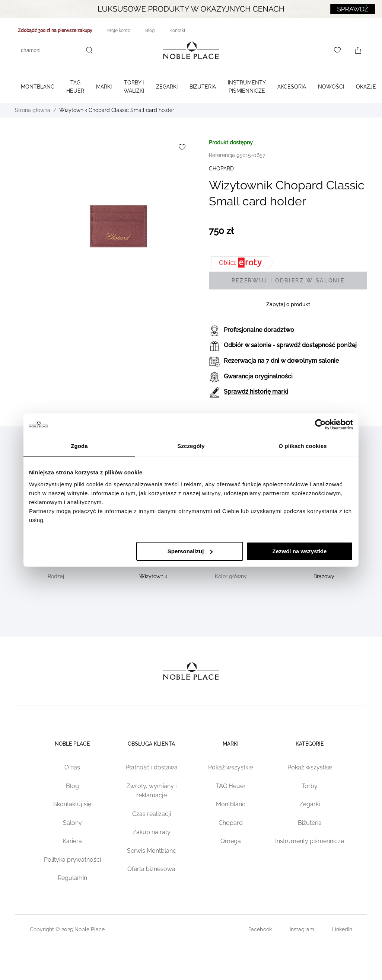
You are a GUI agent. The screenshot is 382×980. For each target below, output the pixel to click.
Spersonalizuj (190, 551)
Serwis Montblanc (152, 851)
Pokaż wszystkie (230, 767)
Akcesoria (292, 87)
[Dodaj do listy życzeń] (182, 147)
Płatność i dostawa (152, 767)
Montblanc (38, 87)
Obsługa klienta (151, 744)
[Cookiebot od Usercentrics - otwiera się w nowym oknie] (320, 425)
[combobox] (57, 50)
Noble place (72, 744)
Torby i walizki (134, 87)
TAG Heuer (75, 87)
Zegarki (167, 87)
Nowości (331, 87)
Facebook (260, 929)
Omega (231, 841)
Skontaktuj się (72, 804)
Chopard (231, 823)
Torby (310, 786)
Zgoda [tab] (79, 446)
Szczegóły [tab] (191, 446)
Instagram (302, 929)
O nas (72, 767)
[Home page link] (191, 50)
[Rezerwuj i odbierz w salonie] (288, 281)
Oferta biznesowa (151, 869)
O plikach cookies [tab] (303, 446)
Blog (72, 786)
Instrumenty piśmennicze (310, 841)
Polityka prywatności (72, 860)
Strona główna (33, 110)
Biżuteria (203, 87)
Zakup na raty (152, 832)
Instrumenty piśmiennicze (247, 87)
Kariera (72, 841)
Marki (104, 87)
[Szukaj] (89, 50)
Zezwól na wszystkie (300, 551)
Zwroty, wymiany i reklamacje (152, 791)
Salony (72, 823)
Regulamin (72, 878)
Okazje (366, 87)
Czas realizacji (152, 814)
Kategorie (310, 744)
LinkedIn (342, 929)
